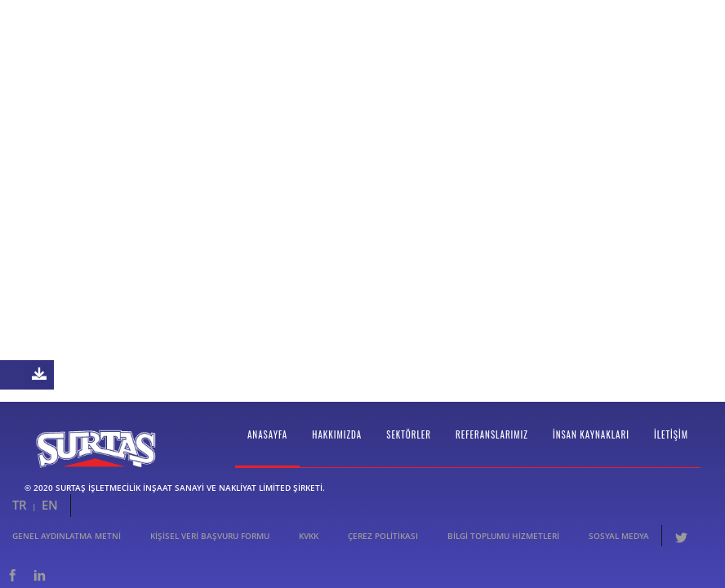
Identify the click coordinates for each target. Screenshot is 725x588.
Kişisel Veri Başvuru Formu (210, 554)
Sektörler (409, 452)
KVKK (309, 554)
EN (50, 523)
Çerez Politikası (383, 554)
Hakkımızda (337, 452)
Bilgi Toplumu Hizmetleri (503, 554)
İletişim (671, 452)
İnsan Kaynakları (591, 452)
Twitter (681, 554)
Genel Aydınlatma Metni (67, 554)
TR (20, 523)
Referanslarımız (492, 452)
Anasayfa (267, 452)
